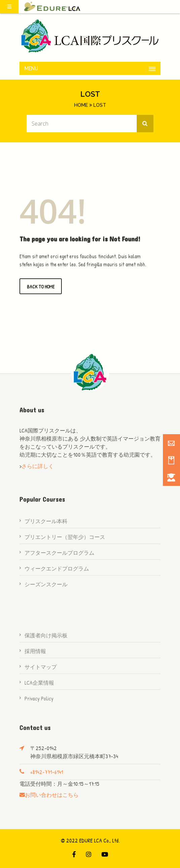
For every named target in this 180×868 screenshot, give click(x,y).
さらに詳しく (38, 466)
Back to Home (41, 287)
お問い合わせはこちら (52, 795)
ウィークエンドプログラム (57, 568)
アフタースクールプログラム (59, 553)
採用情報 (35, 651)
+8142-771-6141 (47, 772)
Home (81, 105)
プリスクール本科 (46, 521)
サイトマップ (41, 667)
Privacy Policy (39, 698)
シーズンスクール (46, 584)
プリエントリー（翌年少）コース (65, 537)
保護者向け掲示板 (46, 635)
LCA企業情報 (39, 683)
